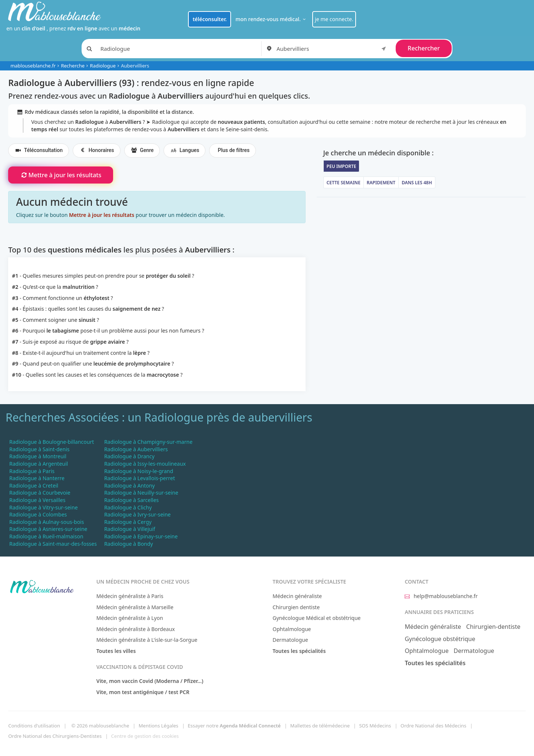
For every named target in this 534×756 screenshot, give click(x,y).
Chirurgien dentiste (296, 607)
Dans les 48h (417, 183)
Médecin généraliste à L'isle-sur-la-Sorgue (147, 640)
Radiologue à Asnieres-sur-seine (48, 529)
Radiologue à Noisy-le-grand (139, 471)
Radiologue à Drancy (129, 456)
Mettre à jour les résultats (61, 175)
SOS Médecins (375, 726)
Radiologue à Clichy (128, 507)
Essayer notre (234, 726)
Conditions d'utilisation (34, 726)
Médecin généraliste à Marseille (135, 607)
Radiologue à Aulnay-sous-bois (47, 522)
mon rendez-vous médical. (272, 19)
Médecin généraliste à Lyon (130, 618)
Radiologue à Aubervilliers (136, 449)
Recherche (73, 66)
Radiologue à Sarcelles (131, 500)
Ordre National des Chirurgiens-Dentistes (55, 736)
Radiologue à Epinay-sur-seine (141, 536)
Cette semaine (344, 183)
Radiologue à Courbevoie (40, 493)
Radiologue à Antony (130, 486)
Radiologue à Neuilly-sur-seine (141, 493)
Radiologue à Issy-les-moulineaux (145, 464)
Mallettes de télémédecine (320, 726)
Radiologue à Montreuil (38, 456)
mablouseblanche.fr (33, 66)
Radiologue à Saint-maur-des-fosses (53, 544)
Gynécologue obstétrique (440, 639)
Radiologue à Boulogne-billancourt (52, 442)
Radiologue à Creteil (34, 486)
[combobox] (333, 49)
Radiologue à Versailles (37, 500)
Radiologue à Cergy (128, 522)
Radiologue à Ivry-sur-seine (137, 514)
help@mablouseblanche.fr (441, 596)
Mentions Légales (159, 726)
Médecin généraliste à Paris (130, 596)
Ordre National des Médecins (433, 726)
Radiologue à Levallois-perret (140, 478)
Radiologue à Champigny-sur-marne (148, 442)
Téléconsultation (39, 151)
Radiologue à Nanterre (37, 478)
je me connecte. (334, 19)
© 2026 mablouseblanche (100, 726)
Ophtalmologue (292, 629)
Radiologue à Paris (32, 471)
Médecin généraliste (297, 596)
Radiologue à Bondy (129, 544)
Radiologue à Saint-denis (39, 449)
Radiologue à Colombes (38, 514)
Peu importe (342, 166)
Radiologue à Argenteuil (39, 464)
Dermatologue (290, 640)
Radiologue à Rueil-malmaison (46, 536)
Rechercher (424, 48)
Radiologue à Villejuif (130, 529)
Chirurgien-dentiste (493, 627)
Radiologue (103, 66)
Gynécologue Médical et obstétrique (317, 618)
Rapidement (381, 183)
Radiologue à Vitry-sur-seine (44, 507)
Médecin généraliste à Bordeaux (136, 629)
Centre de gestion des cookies (145, 736)
